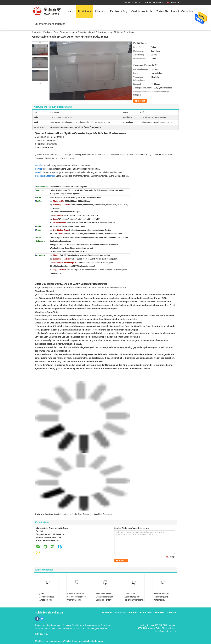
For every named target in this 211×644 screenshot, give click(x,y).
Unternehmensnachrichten (50, 24)
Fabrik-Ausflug (118, 11)
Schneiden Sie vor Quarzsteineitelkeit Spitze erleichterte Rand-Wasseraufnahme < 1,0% (105, 601)
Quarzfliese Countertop (102, 514)
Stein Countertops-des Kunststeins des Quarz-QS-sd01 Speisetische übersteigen (76, 600)
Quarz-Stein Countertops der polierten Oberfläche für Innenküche (134, 598)
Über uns (100, 11)
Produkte (83, 11)
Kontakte (159, 613)
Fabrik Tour (146, 613)
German (174, 2)
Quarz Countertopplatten (59, 514)
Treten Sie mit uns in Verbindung (175, 11)
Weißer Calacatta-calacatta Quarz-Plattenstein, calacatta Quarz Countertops (161, 600)
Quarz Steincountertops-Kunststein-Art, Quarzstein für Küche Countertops (47, 600)
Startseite (37, 32)
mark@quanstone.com (166, 631)
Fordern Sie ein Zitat (154, 2)
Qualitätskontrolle (142, 11)
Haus (71, 11)
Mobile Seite (42, 634)
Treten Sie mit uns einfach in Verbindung (84, 641)
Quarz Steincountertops (65, 32)
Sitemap (171, 613)
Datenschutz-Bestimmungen (48, 625)
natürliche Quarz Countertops (81, 514)
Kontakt (141, 101)
